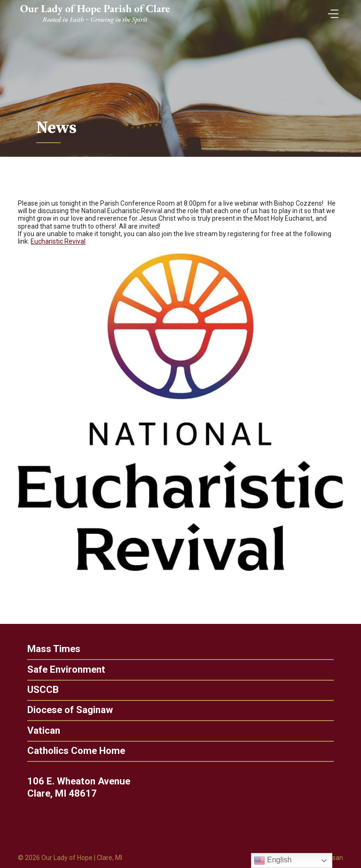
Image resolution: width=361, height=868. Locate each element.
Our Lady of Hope (67, 858)
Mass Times (49, 649)
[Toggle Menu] (331, 11)
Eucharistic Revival (58, 241)
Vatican (39, 731)
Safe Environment (62, 670)
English (273, 860)
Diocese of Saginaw (65, 710)
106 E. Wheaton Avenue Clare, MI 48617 (83, 787)
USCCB (38, 690)
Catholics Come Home (71, 751)
